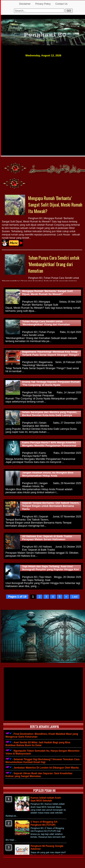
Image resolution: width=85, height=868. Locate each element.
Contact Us (61, 4)
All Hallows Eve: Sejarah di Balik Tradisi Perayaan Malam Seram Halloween (47, 538)
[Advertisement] (42, 102)
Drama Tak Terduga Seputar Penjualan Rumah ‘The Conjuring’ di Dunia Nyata (51, 383)
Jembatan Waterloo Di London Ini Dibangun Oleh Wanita (46, 768)
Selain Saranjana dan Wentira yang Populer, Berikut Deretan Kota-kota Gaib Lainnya (50, 414)
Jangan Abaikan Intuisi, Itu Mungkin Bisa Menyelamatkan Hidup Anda (48, 474)
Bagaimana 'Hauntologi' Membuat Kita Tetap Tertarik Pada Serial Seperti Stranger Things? (50, 353)
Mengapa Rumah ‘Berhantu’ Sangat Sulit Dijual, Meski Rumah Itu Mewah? (55, 204)
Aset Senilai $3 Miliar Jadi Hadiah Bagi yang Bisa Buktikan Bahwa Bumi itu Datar (38, 744)
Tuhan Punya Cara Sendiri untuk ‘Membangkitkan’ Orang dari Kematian (54, 264)
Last (75, 597)
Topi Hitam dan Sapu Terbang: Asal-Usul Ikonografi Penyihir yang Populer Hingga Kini (51, 568)
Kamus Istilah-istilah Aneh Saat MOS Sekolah (46, 799)
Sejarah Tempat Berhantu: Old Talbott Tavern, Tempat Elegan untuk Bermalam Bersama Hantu (51, 506)
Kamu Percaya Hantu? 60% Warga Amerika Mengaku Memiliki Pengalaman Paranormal (49, 444)
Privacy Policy (43, 4)
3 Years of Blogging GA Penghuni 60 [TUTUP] (44, 823)
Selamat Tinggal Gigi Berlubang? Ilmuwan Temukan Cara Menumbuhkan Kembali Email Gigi (42, 761)
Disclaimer (25, 4)
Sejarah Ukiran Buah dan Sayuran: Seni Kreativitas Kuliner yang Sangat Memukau (39, 775)
